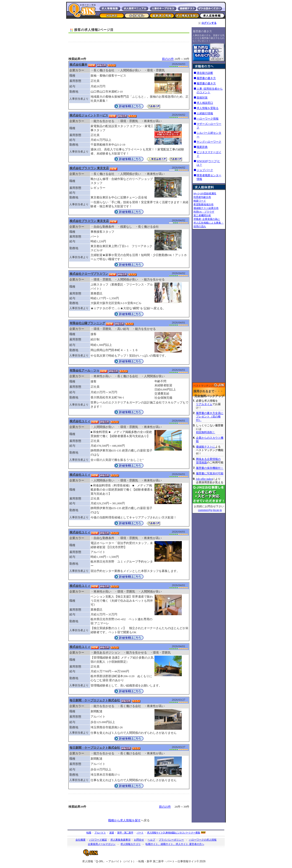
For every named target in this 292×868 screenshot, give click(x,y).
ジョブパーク (205, 170)
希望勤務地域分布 (203, 204)
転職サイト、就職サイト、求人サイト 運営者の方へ (175, 844)
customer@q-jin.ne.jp (210, 510)
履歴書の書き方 (202, 31)
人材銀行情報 (205, 113)
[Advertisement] (129, 38)
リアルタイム (204, 404)
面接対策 (202, 98)
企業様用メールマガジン (102, 844)
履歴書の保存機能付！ (210, 468)
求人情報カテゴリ (130, 844)
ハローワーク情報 (208, 119)
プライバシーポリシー (171, 840)
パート (140, 833)
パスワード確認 (98, 840)
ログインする (209, 23)
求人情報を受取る (208, 108)
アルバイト (100, 833)
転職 (89, 833)
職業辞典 (202, 147)
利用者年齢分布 (202, 197)
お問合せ (139, 840)
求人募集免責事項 (120, 840)
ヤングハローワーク (209, 142)
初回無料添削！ (206, 432)
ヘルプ (151, 840)
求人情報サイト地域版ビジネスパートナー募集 (173, 833)
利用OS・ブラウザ (204, 212)
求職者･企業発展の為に (207, 219)
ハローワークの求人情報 (203, 840)
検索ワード (200, 201)
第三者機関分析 (202, 215)
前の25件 (168, 59)
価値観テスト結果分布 (206, 208)
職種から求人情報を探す (124, 820)
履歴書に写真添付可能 (210, 473)
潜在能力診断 (205, 73)
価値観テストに (206, 447)
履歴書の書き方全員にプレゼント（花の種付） (210, 417)
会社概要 (81, 840)
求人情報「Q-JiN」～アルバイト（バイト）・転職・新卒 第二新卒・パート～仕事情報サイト (139, 861)
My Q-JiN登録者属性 (205, 193)
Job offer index (204, 479)
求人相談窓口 (205, 103)
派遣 (112, 833)
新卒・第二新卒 (125, 833)
